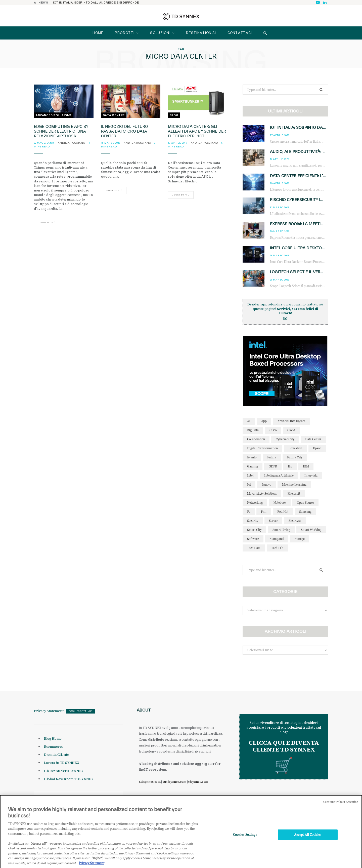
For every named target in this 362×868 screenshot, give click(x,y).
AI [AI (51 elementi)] (249, 421)
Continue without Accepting (341, 808)
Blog (174, 115)
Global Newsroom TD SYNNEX (69, 779)
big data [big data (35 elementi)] (253, 430)
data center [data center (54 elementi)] (313, 439)
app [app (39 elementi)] (264, 421)
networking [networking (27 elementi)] (255, 503)
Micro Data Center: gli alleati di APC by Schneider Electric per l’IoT (197, 131)
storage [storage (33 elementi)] (300, 539)
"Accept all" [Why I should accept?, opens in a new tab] (39, 850)
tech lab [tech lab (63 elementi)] (277, 548)
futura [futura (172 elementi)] (272, 457)
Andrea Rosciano (71, 143)
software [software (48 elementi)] (253, 539)
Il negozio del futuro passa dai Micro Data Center (125, 131)
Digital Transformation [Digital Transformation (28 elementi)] (262, 448)
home (98, 33)
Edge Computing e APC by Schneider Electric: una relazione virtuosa (61, 131)
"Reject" (97, 864)
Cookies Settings (81, 711)
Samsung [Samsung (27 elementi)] (305, 512)
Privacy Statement (49, 711)
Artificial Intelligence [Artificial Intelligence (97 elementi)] (291, 421)
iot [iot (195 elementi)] (249, 484)
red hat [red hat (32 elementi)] (283, 512)
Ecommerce (54, 746)
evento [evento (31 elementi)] (252, 457)
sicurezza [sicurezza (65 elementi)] (295, 521)
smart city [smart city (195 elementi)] (254, 530)
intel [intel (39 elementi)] (250, 475)
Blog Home (53, 738)
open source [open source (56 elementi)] (305, 503)
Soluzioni (160, 33)
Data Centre (114, 115)
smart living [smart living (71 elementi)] (281, 530)
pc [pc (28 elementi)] (249, 512)
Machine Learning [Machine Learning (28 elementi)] (294, 484)
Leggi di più (47, 222)
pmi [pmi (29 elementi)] (264, 512)
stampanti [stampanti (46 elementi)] (277, 539)
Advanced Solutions (54, 115)
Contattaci (240, 33)
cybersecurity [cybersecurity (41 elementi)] (285, 439)
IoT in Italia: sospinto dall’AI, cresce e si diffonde (96, 3)
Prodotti (125, 33)
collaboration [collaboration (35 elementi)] (256, 439)
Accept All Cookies (308, 841)
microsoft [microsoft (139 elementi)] (294, 494)
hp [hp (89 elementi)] (290, 466)
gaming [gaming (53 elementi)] (253, 466)
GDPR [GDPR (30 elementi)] (273, 466)
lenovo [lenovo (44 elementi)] (266, 484)
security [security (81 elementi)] (253, 521)
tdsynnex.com (198, 782)
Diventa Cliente (57, 755)
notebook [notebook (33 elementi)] (280, 503)
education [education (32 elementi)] (295, 448)
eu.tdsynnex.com (174, 782)
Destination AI (201, 33)
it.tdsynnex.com (150, 782)
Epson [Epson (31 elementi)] (317, 448)
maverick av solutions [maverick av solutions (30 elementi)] (262, 494)
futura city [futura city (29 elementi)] (295, 457)
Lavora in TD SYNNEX (61, 763)
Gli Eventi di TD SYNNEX (64, 771)
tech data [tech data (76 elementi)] (254, 548)
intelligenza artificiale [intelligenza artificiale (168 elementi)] (279, 475)
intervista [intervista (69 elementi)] (311, 475)
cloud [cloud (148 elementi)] (291, 430)
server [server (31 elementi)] (273, 521)
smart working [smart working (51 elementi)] (311, 530)
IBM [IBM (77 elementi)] (306, 466)
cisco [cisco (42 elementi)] (273, 430)
